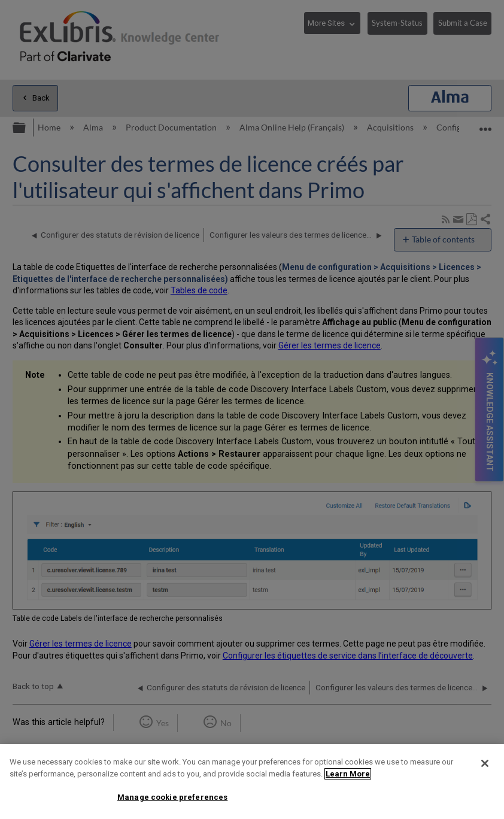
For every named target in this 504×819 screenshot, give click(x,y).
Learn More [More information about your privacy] (348, 774)
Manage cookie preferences (172, 797)
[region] (252, 782)
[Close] (485, 763)
